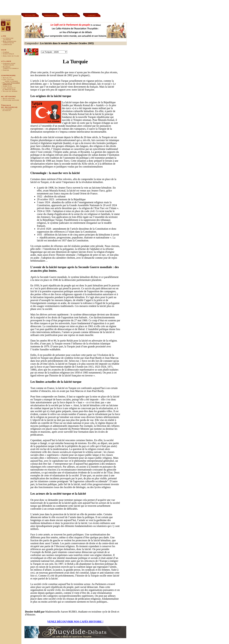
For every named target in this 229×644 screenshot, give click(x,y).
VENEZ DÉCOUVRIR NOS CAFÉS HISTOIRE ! (75, 622)
